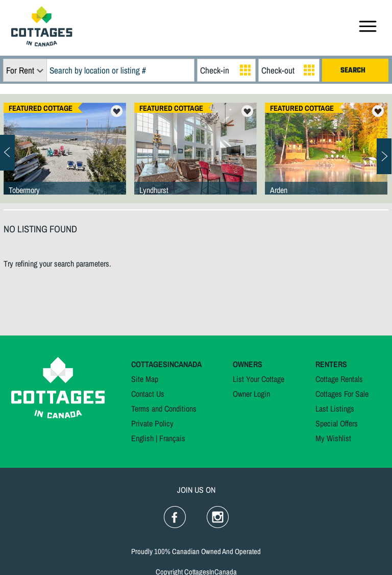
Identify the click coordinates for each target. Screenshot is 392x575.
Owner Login (251, 394)
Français (172, 438)
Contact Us (148, 394)
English (142, 438)
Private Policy (152, 423)
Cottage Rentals (339, 379)
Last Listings (335, 409)
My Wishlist (333, 438)
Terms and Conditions (164, 409)
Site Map (145, 379)
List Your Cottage (259, 379)
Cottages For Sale (342, 394)
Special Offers (337, 423)
